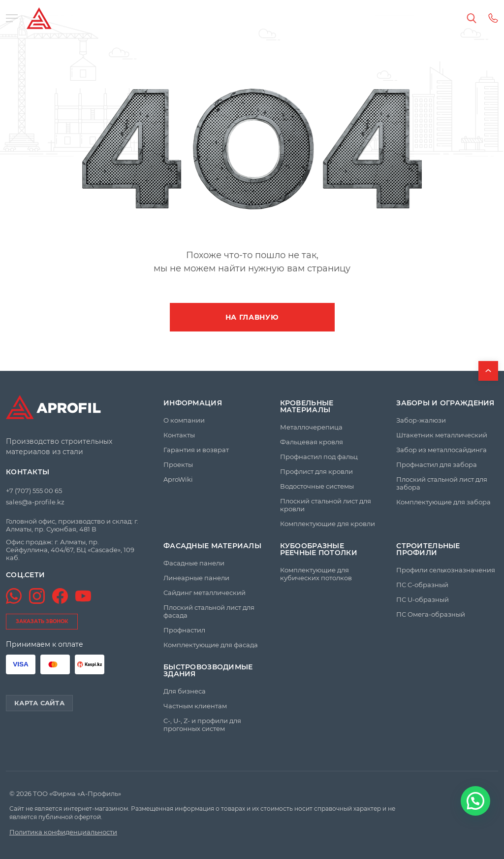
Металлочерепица (311, 427)
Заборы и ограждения (445, 403)
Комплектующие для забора (443, 502)
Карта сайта (39, 703)
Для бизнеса (185, 691)
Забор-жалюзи (421, 420)
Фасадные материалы (212, 546)
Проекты (178, 464)
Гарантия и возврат (196, 450)
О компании (184, 420)
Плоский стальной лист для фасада (209, 611)
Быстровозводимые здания (208, 670)
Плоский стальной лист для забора (442, 483)
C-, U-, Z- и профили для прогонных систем (202, 725)
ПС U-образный (423, 599)
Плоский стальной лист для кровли (326, 505)
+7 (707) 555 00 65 (34, 491)
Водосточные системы (317, 486)
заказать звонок (42, 621)
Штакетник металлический (442, 435)
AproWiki (178, 479)
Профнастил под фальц (319, 457)
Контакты (28, 472)
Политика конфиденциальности (63, 832)
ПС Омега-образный (431, 614)
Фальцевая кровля (312, 442)
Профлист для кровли (316, 471)
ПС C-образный (422, 585)
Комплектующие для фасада (211, 645)
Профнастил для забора (437, 464)
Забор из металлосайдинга (441, 450)
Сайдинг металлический (205, 593)
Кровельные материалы (307, 406)
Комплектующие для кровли (328, 524)
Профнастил (184, 630)
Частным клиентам (195, 706)
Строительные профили (428, 549)
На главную (252, 317)
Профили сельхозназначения (446, 570)
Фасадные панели (194, 563)
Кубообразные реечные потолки (319, 549)
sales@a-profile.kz (35, 502)
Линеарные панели (196, 578)
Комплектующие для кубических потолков (316, 574)
